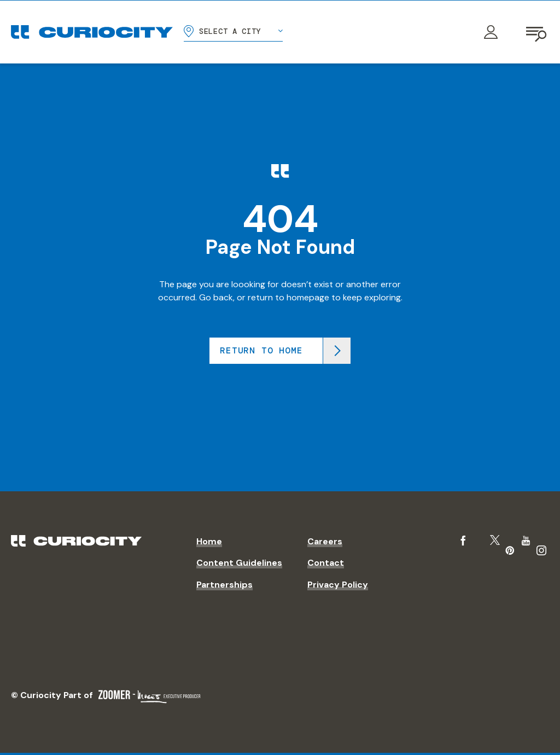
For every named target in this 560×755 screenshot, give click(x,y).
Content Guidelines (239, 563)
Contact (326, 563)
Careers (325, 541)
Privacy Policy (338, 585)
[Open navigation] (537, 32)
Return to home (261, 350)
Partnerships (224, 585)
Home (209, 541)
